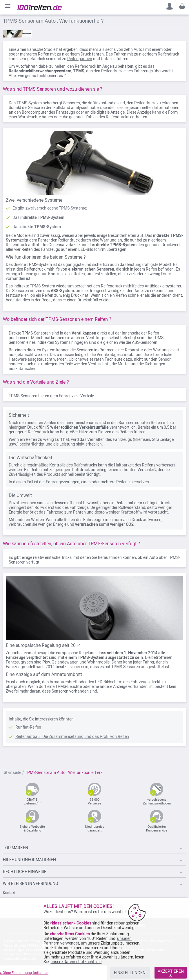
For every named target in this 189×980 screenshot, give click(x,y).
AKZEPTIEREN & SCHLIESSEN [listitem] (171, 974)
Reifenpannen (80, 59)
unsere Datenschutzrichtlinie (76, 962)
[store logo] (40, 7)
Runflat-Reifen (28, 727)
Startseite (13, 772)
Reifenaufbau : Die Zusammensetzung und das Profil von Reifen (72, 736)
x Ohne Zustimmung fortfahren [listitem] (24, 973)
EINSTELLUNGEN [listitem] (130, 973)
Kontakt (9, 893)
